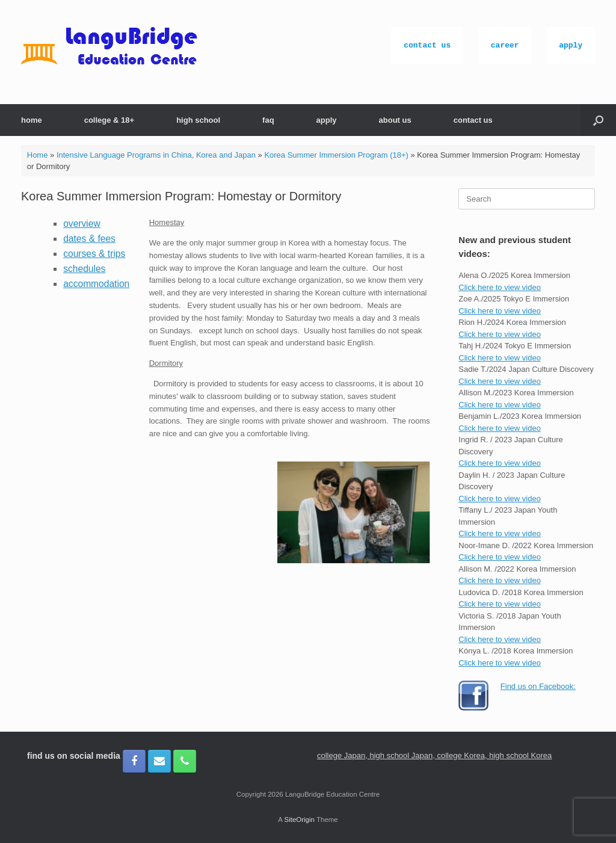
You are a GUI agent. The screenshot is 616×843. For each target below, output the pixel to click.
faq (268, 120)
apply (571, 45)
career (505, 45)
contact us (427, 45)
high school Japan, (403, 755)
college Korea (461, 755)
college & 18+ (109, 120)
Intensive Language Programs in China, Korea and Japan (156, 155)
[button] (598, 120)
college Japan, (343, 755)
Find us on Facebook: (538, 686)
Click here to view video (500, 287)
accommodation (96, 284)
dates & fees (89, 239)
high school (198, 120)
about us (395, 120)
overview (82, 224)
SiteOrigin (299, 820)
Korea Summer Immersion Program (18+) (336, 155)
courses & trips (94, 254)
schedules (84, 269)
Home (38, 155)
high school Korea (520, 755)
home (32, 120)
